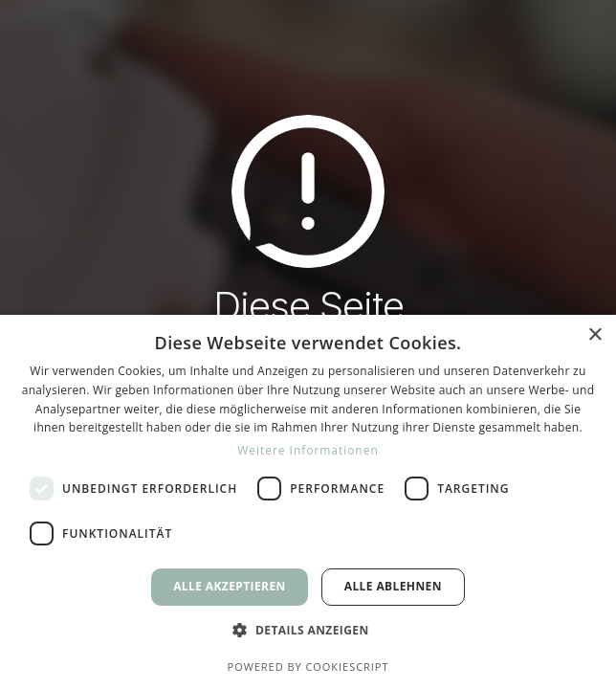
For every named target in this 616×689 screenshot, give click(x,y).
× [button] (594, 335)
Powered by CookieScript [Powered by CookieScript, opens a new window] (308, 667)
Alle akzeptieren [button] (230, 586)
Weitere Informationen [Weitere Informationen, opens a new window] (308, 450)
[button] (308, 630)
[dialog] (308, 502)
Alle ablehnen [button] (393, 586)
